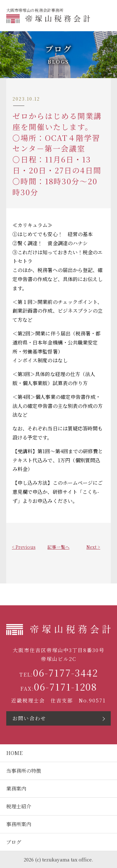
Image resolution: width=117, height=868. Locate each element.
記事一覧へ (58, 547)
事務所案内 (19, 824)
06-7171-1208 (66, 687)
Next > (93, 547)
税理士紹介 (19, 806)
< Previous (24, 547)
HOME (14, 753)
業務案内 (16, 789)
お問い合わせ (29, 718)
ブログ (14, 842)
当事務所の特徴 (24, 771)
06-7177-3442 (66, 673)
